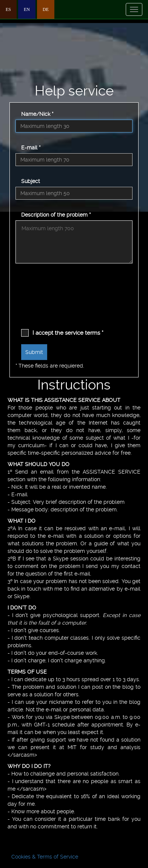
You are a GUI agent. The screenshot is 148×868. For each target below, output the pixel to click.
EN (27, 9)
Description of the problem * (56, 215)
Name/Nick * (37, 114)
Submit (34, 352)
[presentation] (52, 302)
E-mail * (31, 148)
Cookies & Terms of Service (45, 857)
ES (8, 9)
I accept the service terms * (68, 333)
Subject (31, 181)
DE (46, 9)
